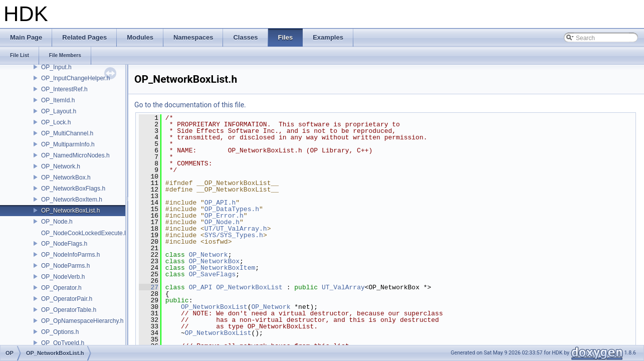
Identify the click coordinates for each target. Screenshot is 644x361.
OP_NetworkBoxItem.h (72, 200)
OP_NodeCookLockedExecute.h (84, 233)
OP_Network (208, 255)
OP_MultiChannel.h (67, 133)
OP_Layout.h (59, 111)
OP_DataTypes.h (232, 209)
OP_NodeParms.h (65, 266)
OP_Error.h (224, 216)
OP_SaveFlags (212, 274)
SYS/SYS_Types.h (234, 235)
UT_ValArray (343, 287)
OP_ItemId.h (58, 100)
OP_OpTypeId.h (63, 343)
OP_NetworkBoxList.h (70, 211)
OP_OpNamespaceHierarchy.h (82, 321)
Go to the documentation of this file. (190, 105)
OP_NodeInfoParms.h (70, 255)
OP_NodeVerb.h (63, 277)
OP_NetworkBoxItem (222, 268)
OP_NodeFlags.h (64, 244)
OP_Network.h (61, 166)
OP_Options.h (60, 332)
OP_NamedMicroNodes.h (75, 155)
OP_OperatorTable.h (69, 310)
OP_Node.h (57, 222)
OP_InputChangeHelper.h (75, 78)
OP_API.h (220, 203)
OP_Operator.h (61, 288)
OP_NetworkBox (214, 261)
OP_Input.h (56, 67)
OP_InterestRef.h (64, 89)
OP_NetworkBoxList (249, 287)
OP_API (201, 287)
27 (149, 287)
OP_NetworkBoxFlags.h (73, 189)
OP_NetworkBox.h (66, 177)
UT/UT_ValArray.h (236, 229)
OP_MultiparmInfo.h (68, 144)
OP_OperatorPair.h (67, 299)
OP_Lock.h (56, 122)
